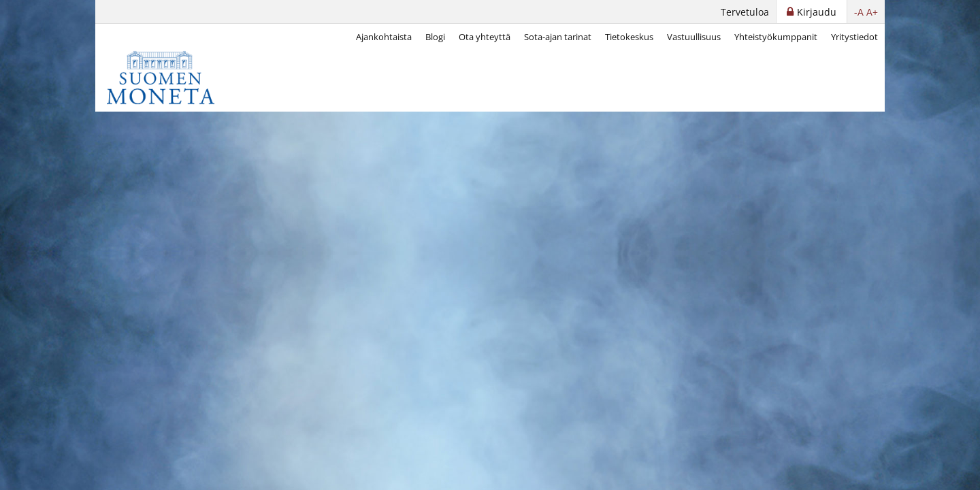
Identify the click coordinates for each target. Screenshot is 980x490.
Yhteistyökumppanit (776, 37)
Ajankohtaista (384, 37)
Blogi (435, 37)
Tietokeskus (629, 37)
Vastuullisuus (694, 37)
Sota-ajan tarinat (558, 37)
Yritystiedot (854, 37)
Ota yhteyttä (485, 37)
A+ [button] (872, 12)
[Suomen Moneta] (170, 78)
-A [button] (859, 12)
